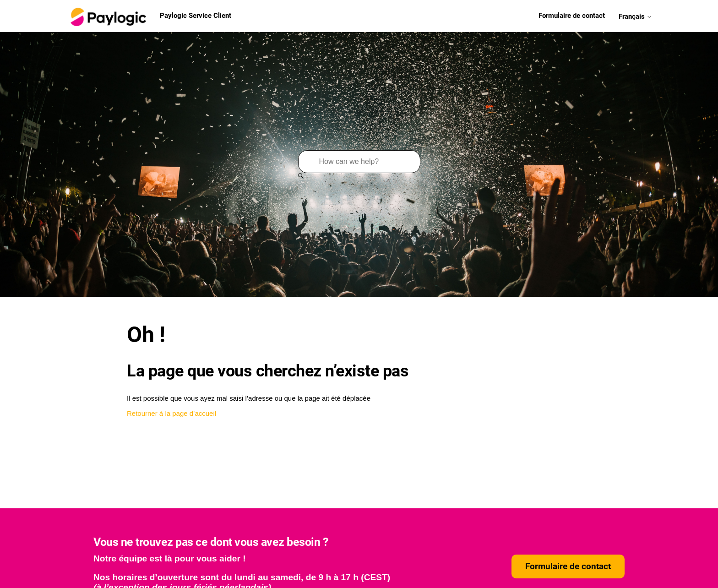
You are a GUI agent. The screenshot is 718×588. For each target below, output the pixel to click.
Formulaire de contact (572, 16)
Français (635, 16)
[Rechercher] (359, 162)
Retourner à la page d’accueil (171, 413)
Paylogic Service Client (150, 16)
